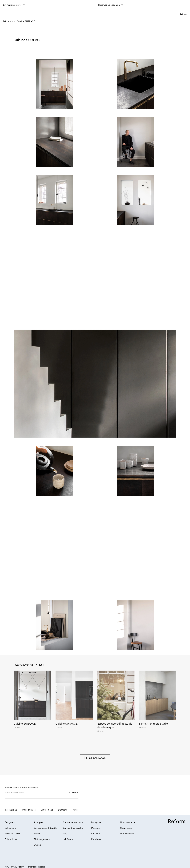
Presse (37, 833)
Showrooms (126, 828)
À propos (38, 822)
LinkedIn (96, 833)
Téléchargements (42, 839)
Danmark (62, 810)
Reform (183, 14)
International (11, 810)
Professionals (127, 833)
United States (29, 810)
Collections (10, 828)
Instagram (96, 822)
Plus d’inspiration (95, 758)
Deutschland (47, 810)
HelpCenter (69, 839)
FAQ (65, 833)
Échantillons (11, 839)
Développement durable (45, 828)
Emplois (37, 845)
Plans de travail (12, 833)
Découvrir (8, 21)
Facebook (96, 839)
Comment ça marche (73, 828)
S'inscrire (73, 792)
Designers (10, 822)
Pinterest (96, 828)
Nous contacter (128, 822)
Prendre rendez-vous (73, 822)
